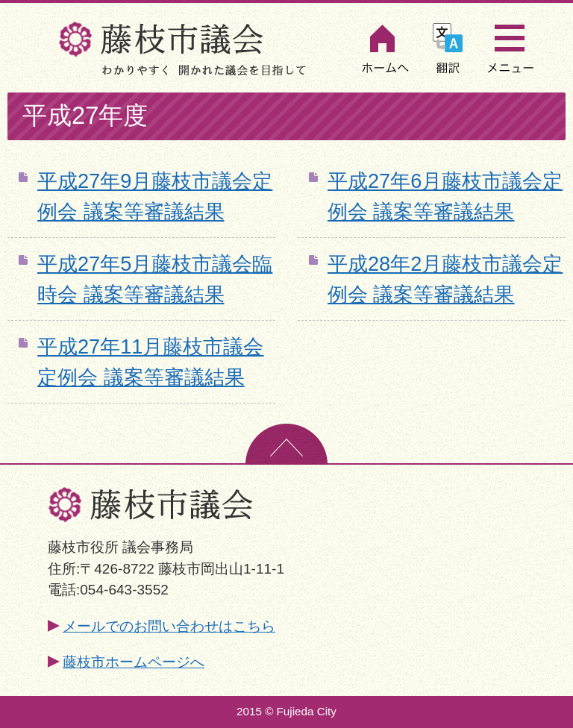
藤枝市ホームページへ (134, 662)
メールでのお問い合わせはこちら (169, 626)
